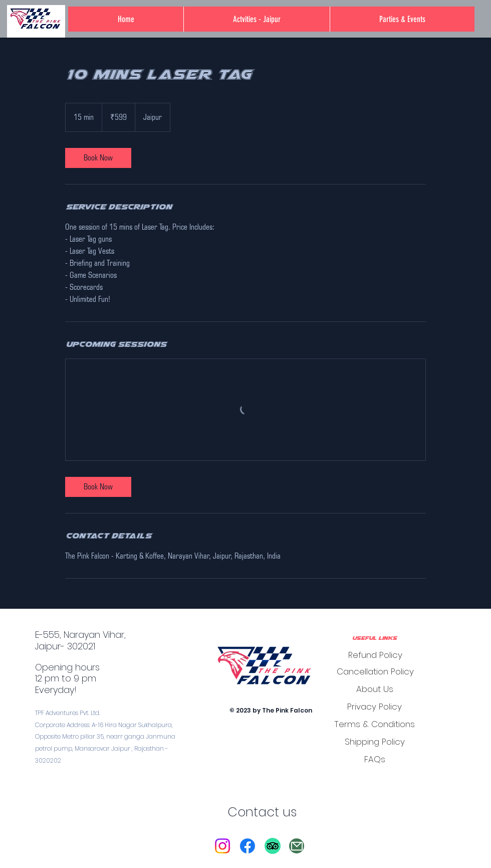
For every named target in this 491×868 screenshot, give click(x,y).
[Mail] (297, 846)
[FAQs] (375, 759)
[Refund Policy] (375, 655)
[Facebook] (248, 846)
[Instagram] (222, 846)
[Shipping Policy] (375, 741)
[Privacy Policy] (375, 706)
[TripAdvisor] (273, 846)
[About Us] (375, 689)
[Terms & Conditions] (375, 724)
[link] (98, 158)
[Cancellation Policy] (375, 671)
